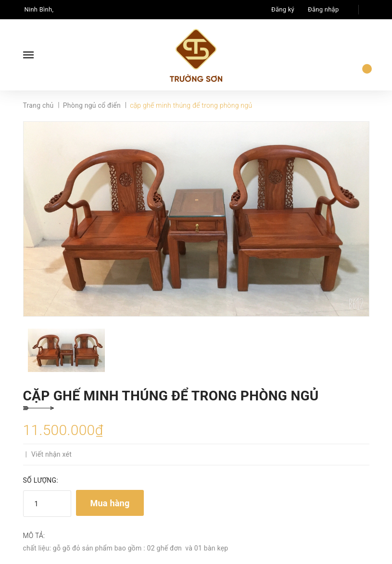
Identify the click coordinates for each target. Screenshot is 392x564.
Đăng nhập (323, 9)
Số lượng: (41, 480)
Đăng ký (283, 9)
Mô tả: (34, 536)
